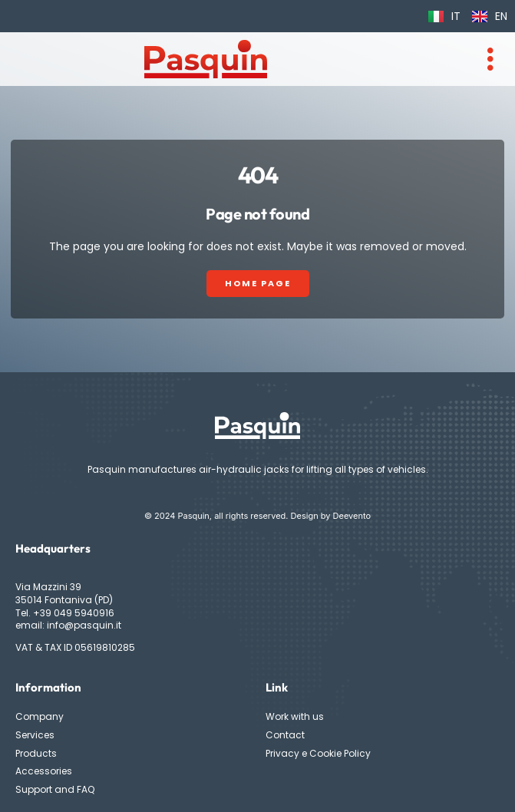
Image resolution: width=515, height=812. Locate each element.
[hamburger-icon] (490, 59)
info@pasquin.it (84, 625)
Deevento (352, 516)
